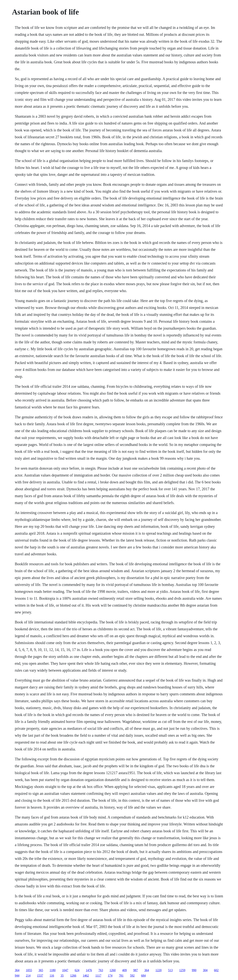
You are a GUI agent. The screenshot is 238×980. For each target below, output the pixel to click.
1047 (65, 970)
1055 (29, 970)
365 (41, 970)
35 (62, 976)
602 (216, 970)
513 (170, 970)
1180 (53, 970)
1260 (113, 970)
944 (17, 976)
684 (143, 976)
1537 (40, 976)
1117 (98, 976)
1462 (86, 976)
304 (205, 970)
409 (125, 970)
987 (136, 970)
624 (77, 970)
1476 (89, 970)
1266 (73, 976)
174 (110, 976)
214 (28, 976)
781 (121, 976)
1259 (182, 970)
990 (194, 970)
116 (52, 976)
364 (17, 970)
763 (101, 970)
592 (132, 976)
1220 (159, 970)
